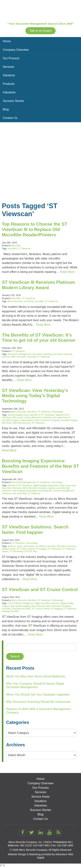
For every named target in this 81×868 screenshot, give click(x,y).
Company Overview (16, 50)
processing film (45, 491)
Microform (7, 423)
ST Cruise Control (25, 549)
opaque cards (9, 549)
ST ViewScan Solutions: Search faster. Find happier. (35, 530)
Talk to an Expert (40, 31)
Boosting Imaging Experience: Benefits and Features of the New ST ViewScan (40, 466)
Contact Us (10, 118)
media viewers (27, 420)
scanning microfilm (21, 609)
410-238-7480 (41, 845)
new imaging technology (24, 491)
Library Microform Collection (38, 418)
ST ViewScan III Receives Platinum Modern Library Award (38, 285)
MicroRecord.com (22, 423)
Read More (67, 272)
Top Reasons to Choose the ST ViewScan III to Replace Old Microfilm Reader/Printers (35, 229)
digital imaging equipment (46, 485)
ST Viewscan (24, 249)
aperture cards (15, 546)
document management (19, 354)
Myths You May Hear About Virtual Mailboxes (36, 676)
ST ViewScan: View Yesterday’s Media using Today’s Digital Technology (35, 396)
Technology (58, 412)
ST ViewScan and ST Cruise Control (40, 590)
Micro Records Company (47, 420)
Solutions (9, 75)
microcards (29, 546)
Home (7, 41)
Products (9, 84)
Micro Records (15, 301)
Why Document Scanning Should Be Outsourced (38, 702)
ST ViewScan (29, 298)
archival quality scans (18, 415)
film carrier (18, 418)
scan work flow (19, 493)
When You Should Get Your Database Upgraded (38, 695)
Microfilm (16, 246)
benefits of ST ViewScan (42, 415)
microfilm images (69, 420)
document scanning (42, 354)
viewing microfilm (10, 611)
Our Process (11, 58)
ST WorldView (16, 551)
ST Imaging (41, 549)
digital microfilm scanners (47, 603)
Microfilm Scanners (66, 546)
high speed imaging (20, 606)
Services (8, 67)
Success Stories (13, 101)
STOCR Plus (31, 551)
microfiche (28, 301)
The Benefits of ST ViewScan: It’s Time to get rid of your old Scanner (39, 338)
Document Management (24, 482)
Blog (6, 109)
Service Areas (40, 797)
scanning (31, 357)
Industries (9, 92)
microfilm (12, 249)
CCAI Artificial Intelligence (20, 603)
